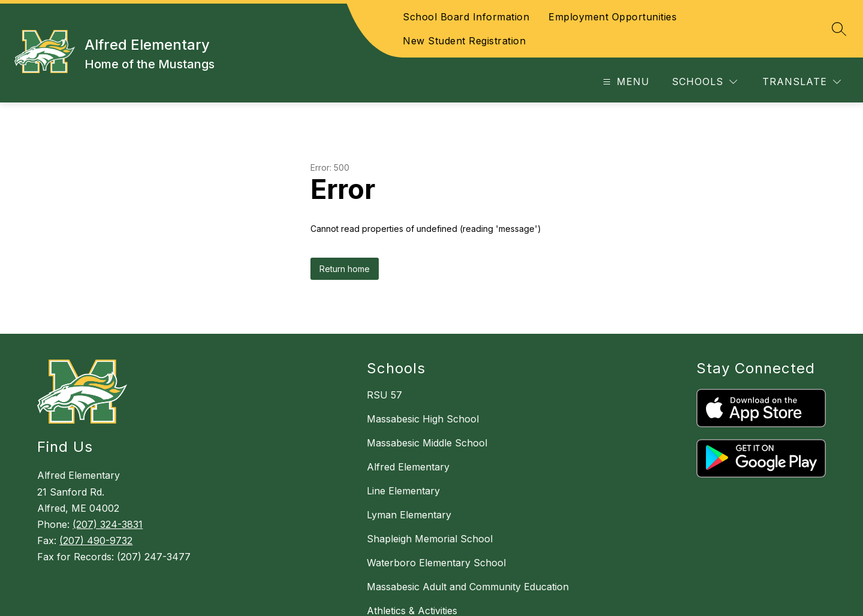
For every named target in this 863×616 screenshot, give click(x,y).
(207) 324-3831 (108, 524)
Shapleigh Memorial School (430, 539)
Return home (345, 269)
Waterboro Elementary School (436, 563)
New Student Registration (464, 41)
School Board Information (466, 17)
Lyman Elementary (409, 515)
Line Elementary (403, 491)
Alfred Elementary (408, 467)
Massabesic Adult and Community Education (468, 587)
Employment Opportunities (612, 17)
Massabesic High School (423, 419)
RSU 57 (384, 395)
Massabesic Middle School (427, 443)
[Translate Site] (802, 82)
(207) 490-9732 (96, 540)
